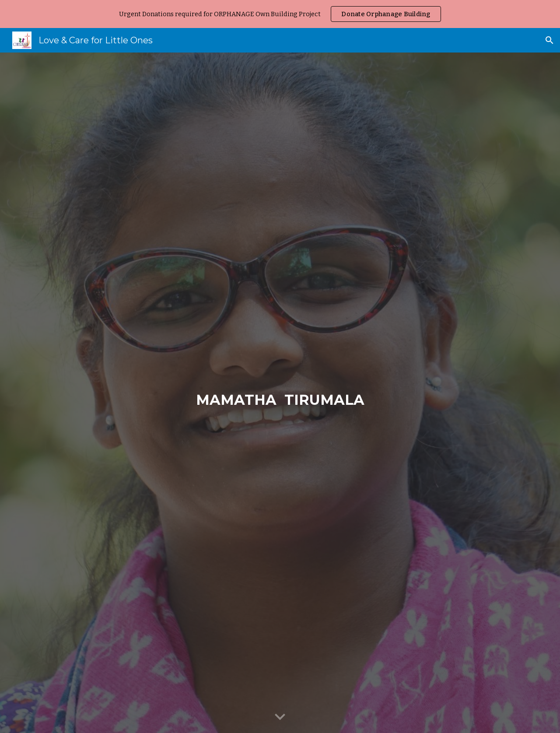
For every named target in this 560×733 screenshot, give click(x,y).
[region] (280, 14)
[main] (280, 393)
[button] (549, 40)
